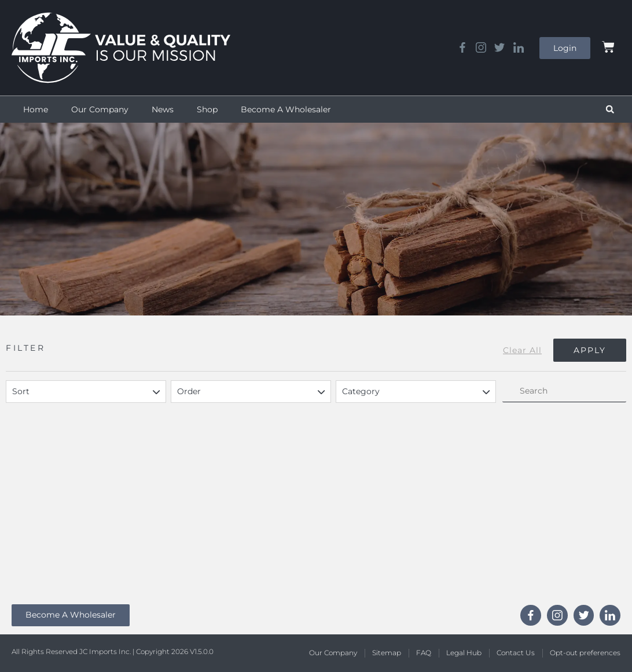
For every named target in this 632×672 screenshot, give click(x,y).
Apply (590, 350)
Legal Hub (464, 653)
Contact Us (516, 653)
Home (36, 109)
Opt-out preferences (585, 653)
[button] (610, 109)
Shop (207, 109)
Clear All (522, 350)
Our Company (100, 109)
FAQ (424, 653)
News (163, 109)
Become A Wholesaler (286, 109)
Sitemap (387, 653)
